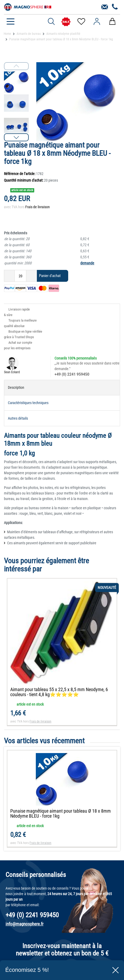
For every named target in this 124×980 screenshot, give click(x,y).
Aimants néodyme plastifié (63, 34)
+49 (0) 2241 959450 (72, 374)
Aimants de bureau (29, 34)
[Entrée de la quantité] (20, 276)
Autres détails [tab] (18, 418)
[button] (16, 137)
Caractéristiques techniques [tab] (28, 403)
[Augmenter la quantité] (32, 276)
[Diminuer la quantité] (9, 276)
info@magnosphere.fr (24, 924)
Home (7, 34)
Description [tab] (16, 387)
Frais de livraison (38, 207)
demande (87, 263)
